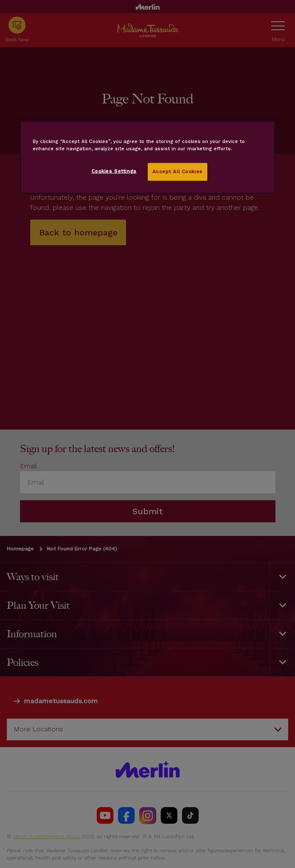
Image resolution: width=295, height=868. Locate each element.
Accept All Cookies (178, 172)
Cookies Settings (114, 171)
